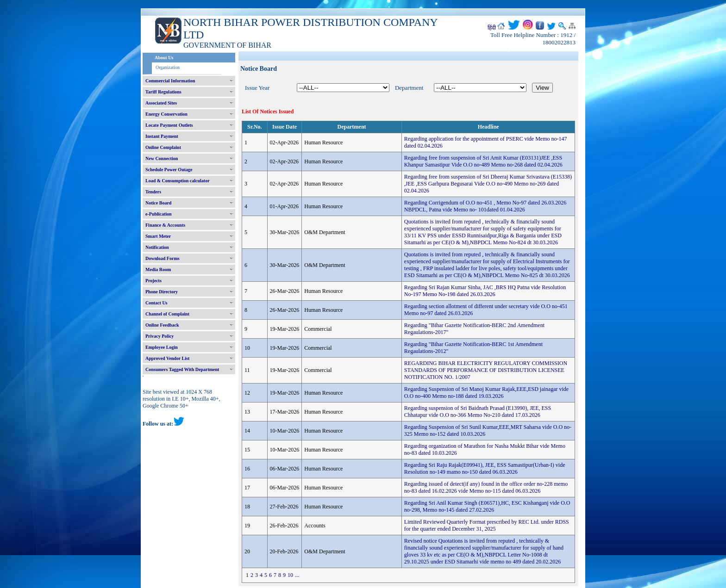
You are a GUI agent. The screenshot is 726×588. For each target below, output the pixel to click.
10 (290, 575)
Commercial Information (170, 81)
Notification (157, 247)
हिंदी (492, 28)
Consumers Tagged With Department (182, 369)
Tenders (153, 192)
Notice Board (158, 203)
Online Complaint (163, 147)
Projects (153, 281)
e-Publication (159, 214)
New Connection (162, 158)
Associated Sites (161, 103)
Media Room (158, 269)
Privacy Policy (160, 336)
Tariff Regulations (163, 92)
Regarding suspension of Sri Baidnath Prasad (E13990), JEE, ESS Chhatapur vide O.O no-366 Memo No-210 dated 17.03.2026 (478, 412)
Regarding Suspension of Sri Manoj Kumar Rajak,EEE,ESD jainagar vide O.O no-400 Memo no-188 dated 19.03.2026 (486, 393)
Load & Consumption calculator (178, 181)
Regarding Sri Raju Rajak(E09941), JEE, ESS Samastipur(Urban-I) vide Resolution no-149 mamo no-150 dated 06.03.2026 (485, 468)
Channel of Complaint (167, 314)
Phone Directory (162, 292)
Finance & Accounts (165, 225)
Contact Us (156, 303)
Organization (168, 67)
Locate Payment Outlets (169, 125)
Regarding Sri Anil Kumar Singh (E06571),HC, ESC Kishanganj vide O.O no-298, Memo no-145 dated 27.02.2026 (487, 506)
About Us (164, 58)
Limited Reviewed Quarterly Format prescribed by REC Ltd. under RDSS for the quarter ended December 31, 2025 (487, 525)
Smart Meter (158, 236)
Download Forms (163, 258)
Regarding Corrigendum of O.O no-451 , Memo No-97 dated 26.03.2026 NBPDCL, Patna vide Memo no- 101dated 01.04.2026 (485, 206)
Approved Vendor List (167, 358)
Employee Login (162, 347)
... (297, 575)
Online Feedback (162, 325)
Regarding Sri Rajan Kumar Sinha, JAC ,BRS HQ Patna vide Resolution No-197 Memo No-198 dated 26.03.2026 (485, 291)
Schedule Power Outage (169, 170)
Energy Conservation (166, 114)
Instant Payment (162, 136)
